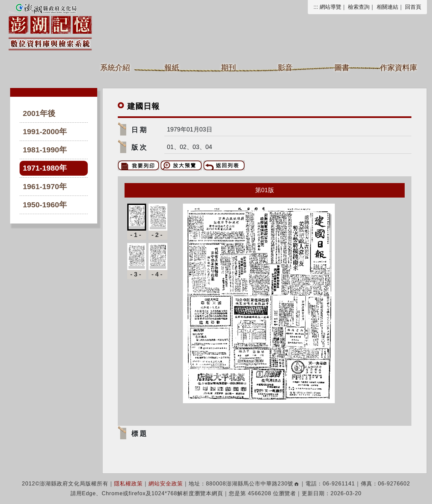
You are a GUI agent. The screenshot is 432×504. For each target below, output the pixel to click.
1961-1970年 (45, 187)
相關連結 (387, 7)
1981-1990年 (45, 150)
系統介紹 (115, 68)
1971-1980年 (45, 168)
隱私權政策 (128, 484)
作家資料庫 (399, 68)
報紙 (172, 68)
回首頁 (413, 7)
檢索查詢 (359, 7)
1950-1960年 (45, 205)
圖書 (342, 68)
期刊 (228, 68)
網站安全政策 (166, 484)
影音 (285, 68)
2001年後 (39, 113)
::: (316, 7)
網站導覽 (330, 7)
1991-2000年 (45, 132)
